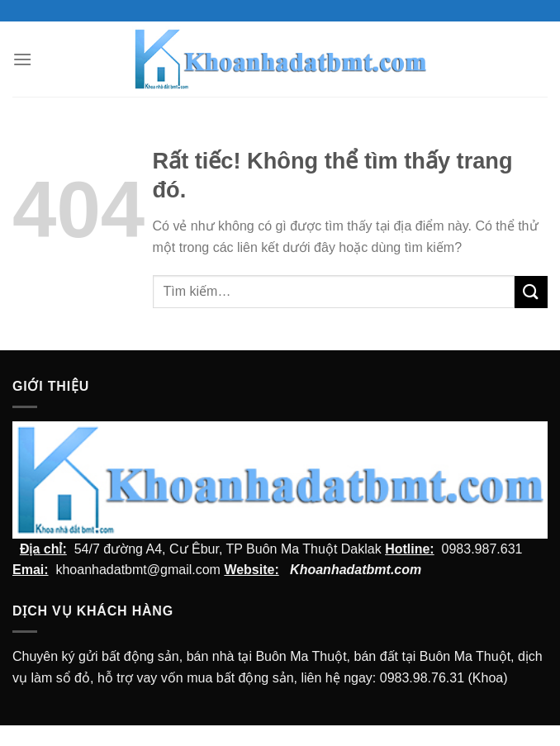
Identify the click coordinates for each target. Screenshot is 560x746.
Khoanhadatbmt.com (356, 570)
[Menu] (22, 59)
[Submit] (531, 292)
